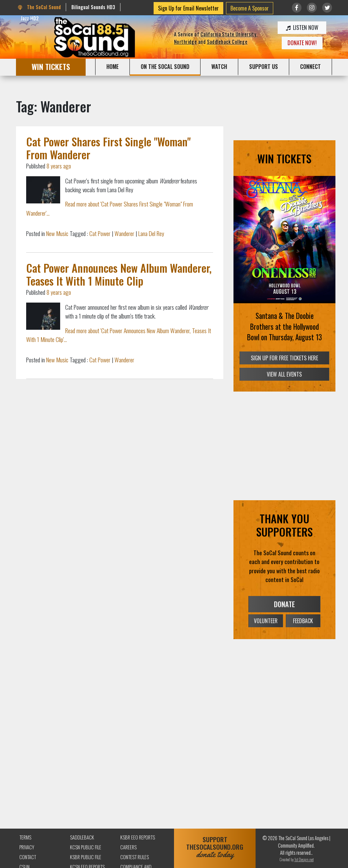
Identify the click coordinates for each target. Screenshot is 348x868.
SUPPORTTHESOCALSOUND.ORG (215, 847)
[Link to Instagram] (312, 8)
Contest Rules (135, 857)
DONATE (284, 604)
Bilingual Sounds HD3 (93, 7)
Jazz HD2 (30, 18)
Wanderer (124, 233)
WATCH (219, 67)
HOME (112, 67)
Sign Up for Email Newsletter (188, 8)
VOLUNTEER (266, 621)
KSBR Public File (86, 857)
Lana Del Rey (151, 233)
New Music (57, 233)
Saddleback (82, 837)
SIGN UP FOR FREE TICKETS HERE (284, 358)
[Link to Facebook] (297, 8)
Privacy (27, 847)
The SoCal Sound (39, 7)
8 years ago (59, 166)
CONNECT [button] (310, 67)
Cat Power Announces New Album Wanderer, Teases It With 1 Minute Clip (119, 274)
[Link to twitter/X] (327, 8)
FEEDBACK (303, 621)
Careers (128, 847)
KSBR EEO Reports (138, 837)
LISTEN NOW (302, 28)
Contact (28, 857)
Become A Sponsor (250, 8)
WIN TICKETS (51, 66)
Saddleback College (227, 42)
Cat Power (100, 233)
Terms (25, 837)
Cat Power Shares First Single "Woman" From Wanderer (108, 148)
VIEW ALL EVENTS (284, 374)
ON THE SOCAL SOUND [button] (165, 67)
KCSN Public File (86, 847)
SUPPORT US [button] (264, 67)
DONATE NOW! (302, 43)
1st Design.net (304, 859)
